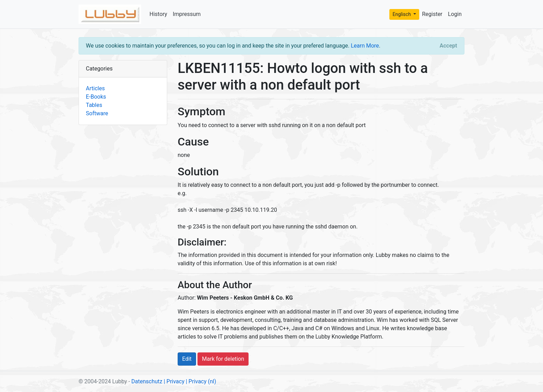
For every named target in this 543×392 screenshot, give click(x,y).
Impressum (187, 14)
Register (432, 14)
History (158, 14)
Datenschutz (147, 381)
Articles (95, 88)
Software (97, 113)
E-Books (96, 97)
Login (455, 14)
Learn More (365, 46)
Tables (94, 105)
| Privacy (174, 381)
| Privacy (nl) (201, 381)
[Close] (448, 46)
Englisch (402, 14)
